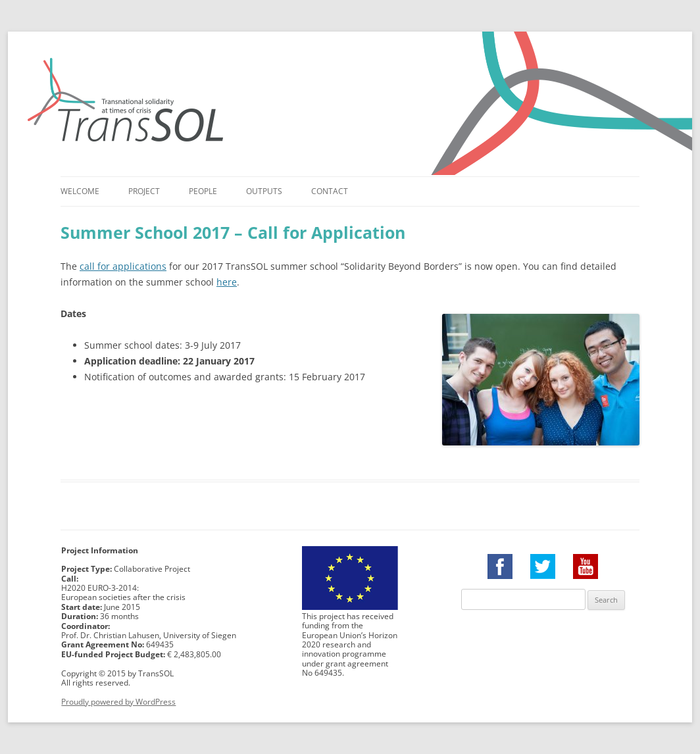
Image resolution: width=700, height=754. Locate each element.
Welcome (80, 191)
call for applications (123, 266)
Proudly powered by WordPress (118, 702)
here (227, 282)
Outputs (264, 191)
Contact (330, 191)
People (203, 191)
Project (144, 191)
